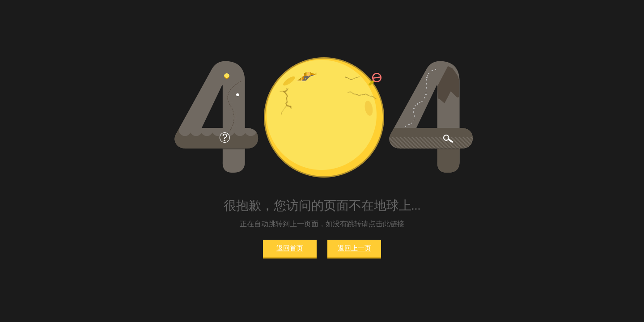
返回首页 (290, 248)
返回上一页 (354, 248)
